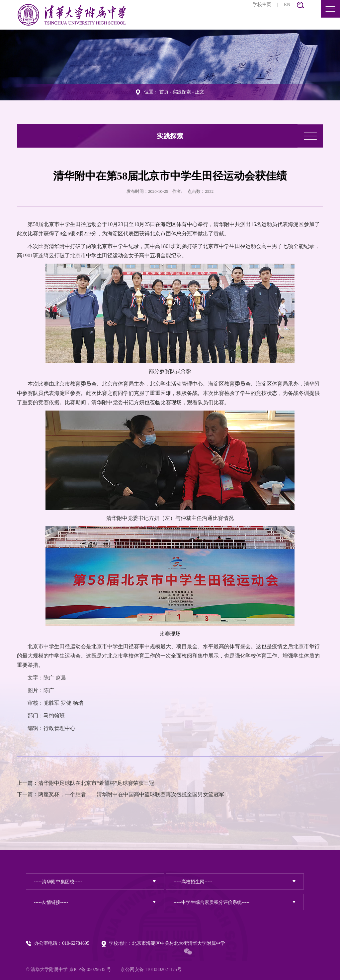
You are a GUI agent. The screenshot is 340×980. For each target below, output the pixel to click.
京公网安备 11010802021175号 (151, 969)
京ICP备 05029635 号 (90, 969)
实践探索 (182, 92)
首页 (164, 92)
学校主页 (262, 4)
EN (287, 4)
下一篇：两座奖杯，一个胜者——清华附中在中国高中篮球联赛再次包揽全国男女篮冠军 (121, 794)
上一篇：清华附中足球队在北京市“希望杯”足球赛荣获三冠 (86, 783)
